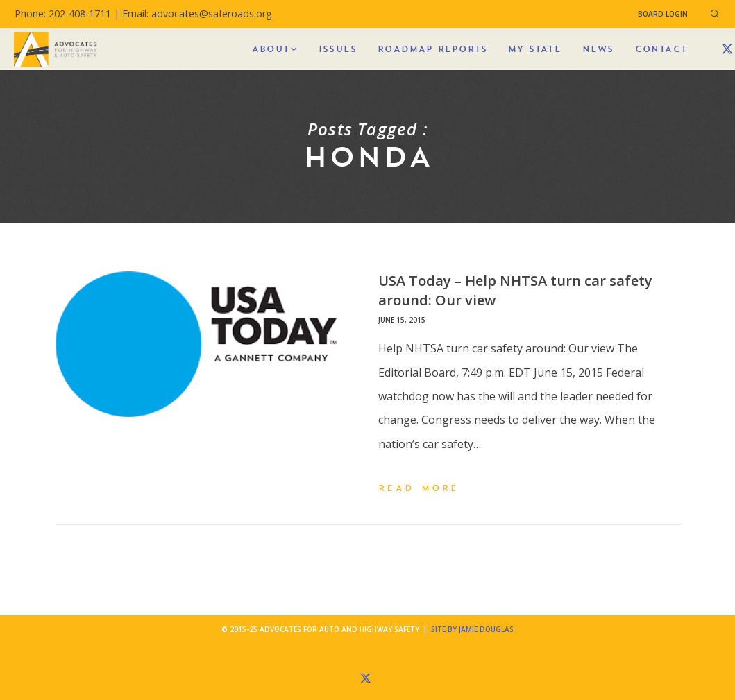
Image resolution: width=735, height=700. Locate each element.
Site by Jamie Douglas (472, 629)
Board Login (663, 14)
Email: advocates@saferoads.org (197, 14)
